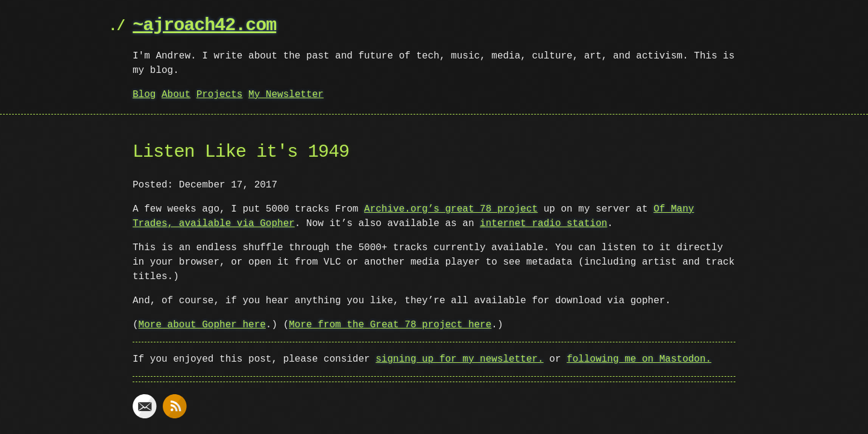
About (176, 95)
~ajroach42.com (204, 26)
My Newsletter (286, 95)
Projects (220, 95)
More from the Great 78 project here (390, 325)
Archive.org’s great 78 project (451, 209)
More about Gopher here (202, 325)
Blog (144, 95)
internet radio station (543, 224)
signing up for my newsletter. (459, 359)
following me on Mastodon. (639, 359)
